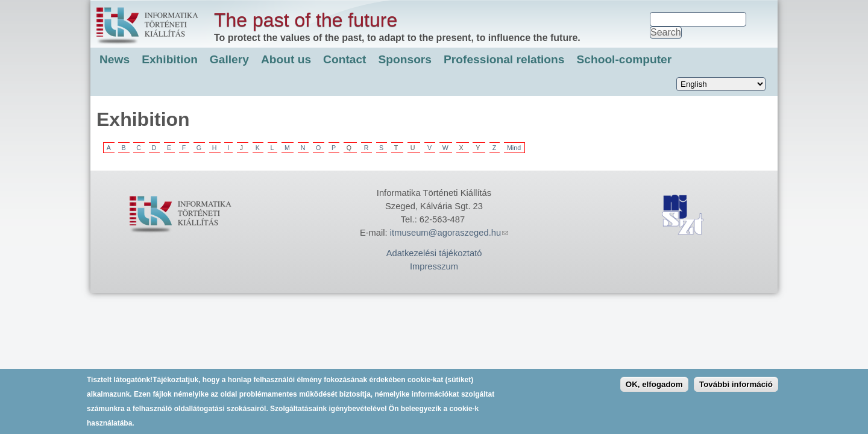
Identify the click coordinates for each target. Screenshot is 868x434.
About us (286, 59)
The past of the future (306, 20)
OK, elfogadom (654, 387)
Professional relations (504, 59)
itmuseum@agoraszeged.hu (449, 233)
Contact (344, 59)
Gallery (229, 59)
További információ (736, 387)
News (115, 59)
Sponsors (405, 59)
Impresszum (434, 266)
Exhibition (170, 59)
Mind (514, 148)
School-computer (624, 59)
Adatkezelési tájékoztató (434, 253)
